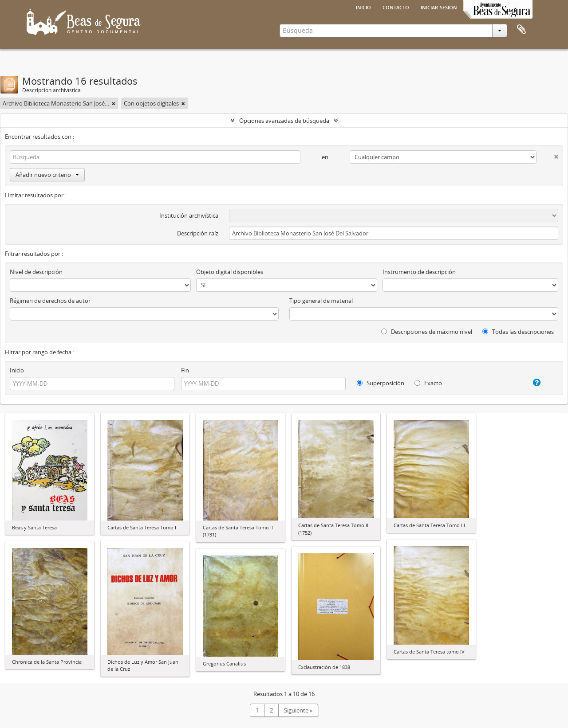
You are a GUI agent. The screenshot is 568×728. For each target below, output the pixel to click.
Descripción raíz (198, 233)
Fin (185, 370)
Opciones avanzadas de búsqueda (284, 121)
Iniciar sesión (439, 7)
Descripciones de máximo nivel (427, 332)
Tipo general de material (321, 301)
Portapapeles (521, 30)
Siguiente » (298, 710)
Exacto (428, 383)
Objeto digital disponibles (230, 272)
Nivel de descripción (36, 272)
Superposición (381, 383)
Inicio (363, 7)
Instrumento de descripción (419, 272)
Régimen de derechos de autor (50, 301)
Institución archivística (189, 215)
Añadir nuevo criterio (47, 175)
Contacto (396, 7)
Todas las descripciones (518, 332)
